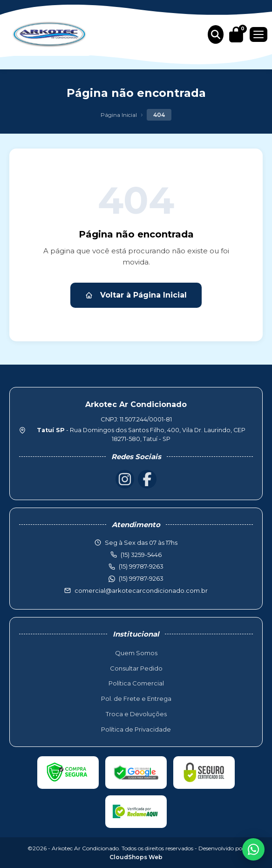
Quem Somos (136, 653)
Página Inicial (119, 115)
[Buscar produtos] (216, 34)
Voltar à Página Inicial (136, 295)
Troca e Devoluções (136, 714)
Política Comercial (136, 683)
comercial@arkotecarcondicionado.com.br (141, 590)
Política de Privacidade (136, 729)
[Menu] (258, 34)
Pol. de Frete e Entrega (136, 698)
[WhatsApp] (253, 849)
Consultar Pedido (136, 668)
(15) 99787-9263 (141, 578)
